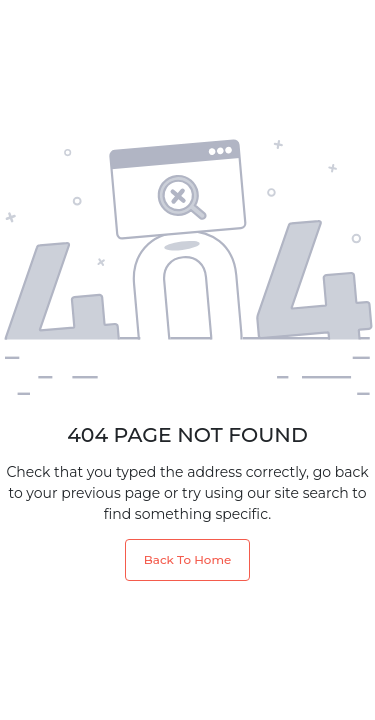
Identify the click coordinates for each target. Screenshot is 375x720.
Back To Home (187, 559)
